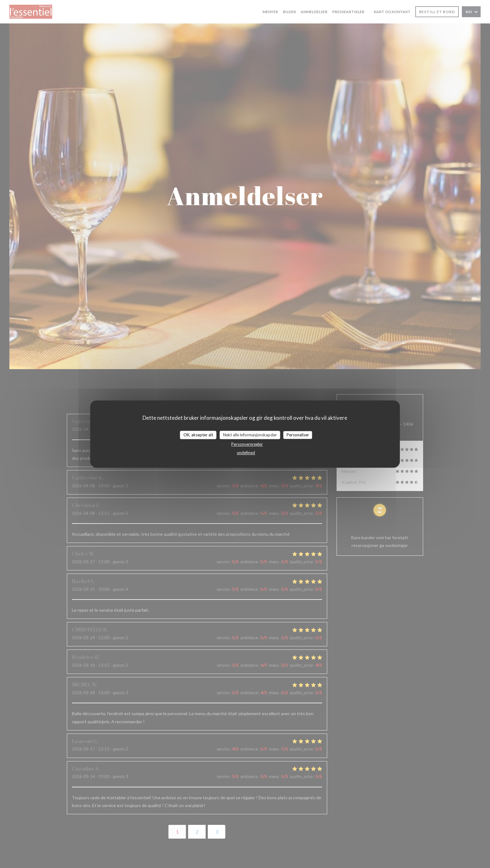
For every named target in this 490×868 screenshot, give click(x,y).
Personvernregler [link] (247, 444)
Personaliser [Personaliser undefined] (298, 435)
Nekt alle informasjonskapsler (250, 435)
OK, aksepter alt (198, 435)
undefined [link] (246, 453)
